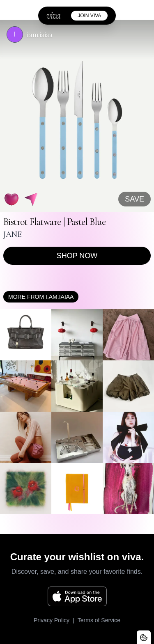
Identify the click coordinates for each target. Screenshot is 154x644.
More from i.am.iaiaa (41, 297)
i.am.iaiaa (39, 34)
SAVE (134, 199)
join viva (89, 16)
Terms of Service (99, 620)
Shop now (77, 256)
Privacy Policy (52, 620)
